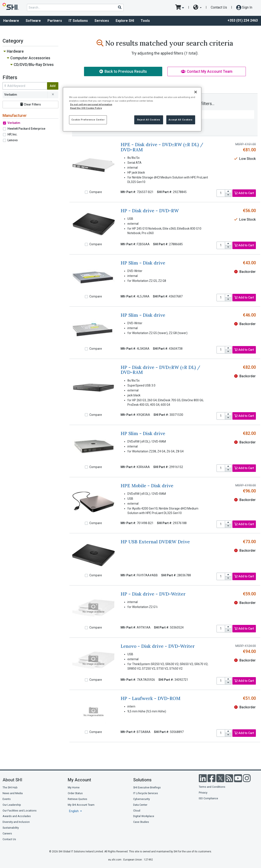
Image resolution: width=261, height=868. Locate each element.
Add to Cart (244, 193)
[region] (132, 109)
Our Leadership (12, 805)
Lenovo (13, 140)
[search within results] (25, 86)
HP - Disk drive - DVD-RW (150, 211)
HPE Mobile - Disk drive (147, 486)
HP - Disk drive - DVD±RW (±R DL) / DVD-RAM (160, 370)
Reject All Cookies (149, 120)
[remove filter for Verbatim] (53, 95)
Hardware (15, 51)
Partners (55, 21)
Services (102, 21)
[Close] (196, 92)
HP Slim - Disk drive (143, 263)
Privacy (203, 793)
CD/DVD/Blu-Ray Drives (34, 65)
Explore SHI (125, 21)
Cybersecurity (142, 799)
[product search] (75, 7)
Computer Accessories (30, 58)
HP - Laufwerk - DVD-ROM (150, 698)
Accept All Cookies (181, 120)
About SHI (12, 780)
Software (33, 21)
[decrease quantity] (228, 195)
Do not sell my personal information (91, 104)
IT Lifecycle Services (146, 793)
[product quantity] (221, 193)
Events (7, 799)
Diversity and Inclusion (16, 822)
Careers (7, 833)
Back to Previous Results (123, 71)
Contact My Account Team (207, 71)
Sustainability (11, 828)
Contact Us (219, 7)
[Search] (119, 7)
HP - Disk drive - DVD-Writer (153, 594)
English (74, 811)
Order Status (75, 793)
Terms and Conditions (212, 787)
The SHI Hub (10, 787)
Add (53, 86)
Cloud (137, 811)
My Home (74, 787)
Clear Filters (30, 104)
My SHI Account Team (81, 805)
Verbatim (14, 123)
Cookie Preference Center (88, 120)
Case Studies (141, 822)
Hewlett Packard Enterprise (26, 129)
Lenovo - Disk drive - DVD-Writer (158, 646)
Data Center (140, 805)
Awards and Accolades (17, 816)
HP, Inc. (13, 134)
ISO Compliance (208, 798)
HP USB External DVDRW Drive (155, 542)
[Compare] (86, 192)
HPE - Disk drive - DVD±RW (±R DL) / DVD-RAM (162, 147)
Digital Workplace (144, 816)
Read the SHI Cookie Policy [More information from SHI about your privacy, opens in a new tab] (86, 108)
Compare (96, 192)
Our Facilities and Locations (20, 811)
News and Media (13, 793)
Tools (145, 21)
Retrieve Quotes (77, 799)
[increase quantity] (228, 191)
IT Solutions (78, 21)
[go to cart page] (180, 7)
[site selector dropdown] (197, 7)
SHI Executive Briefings (147, 787)
